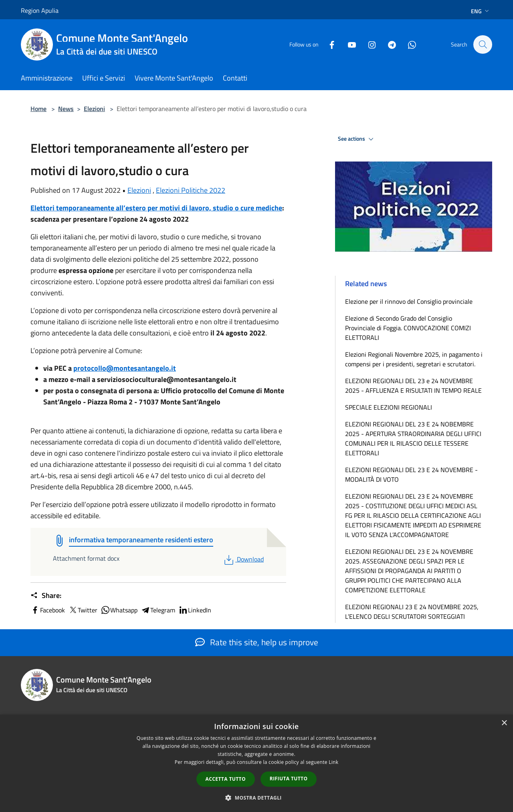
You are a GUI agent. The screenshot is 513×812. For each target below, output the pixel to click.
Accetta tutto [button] (226, 779)
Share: (46, 596)
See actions (357, 139)
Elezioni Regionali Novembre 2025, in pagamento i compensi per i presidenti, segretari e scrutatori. (414, 359)
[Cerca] (483, 44)
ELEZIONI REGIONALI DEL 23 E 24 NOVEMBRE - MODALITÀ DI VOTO (411, 475)
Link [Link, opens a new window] (333, 762)
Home (38, 109)
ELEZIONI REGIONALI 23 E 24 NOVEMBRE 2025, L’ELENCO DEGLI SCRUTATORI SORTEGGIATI (412, 612)
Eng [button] (481, 11)
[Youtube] (348, 44)
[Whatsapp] (408, 44)
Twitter (83, 610)
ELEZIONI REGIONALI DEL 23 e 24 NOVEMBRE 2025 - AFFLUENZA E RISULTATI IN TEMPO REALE (413, 386)
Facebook (48, 610)
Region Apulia (40, 10)
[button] (256, 798)
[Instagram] (368, 44)
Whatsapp (119, 610)
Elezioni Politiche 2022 (191, 190)
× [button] (504, 723)
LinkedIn (195, 610)
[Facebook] (328, 44)
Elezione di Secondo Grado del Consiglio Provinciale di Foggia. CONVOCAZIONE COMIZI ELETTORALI (408, 328)
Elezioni (94, 109)
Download (243, 559)
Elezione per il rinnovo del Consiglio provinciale (409, 301)
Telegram (158, 610)
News (66, 109)
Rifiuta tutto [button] (289, 779)
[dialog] (256, 763)
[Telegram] (388, 44)
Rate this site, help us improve (257, 642)
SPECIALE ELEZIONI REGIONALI (389, 407)
